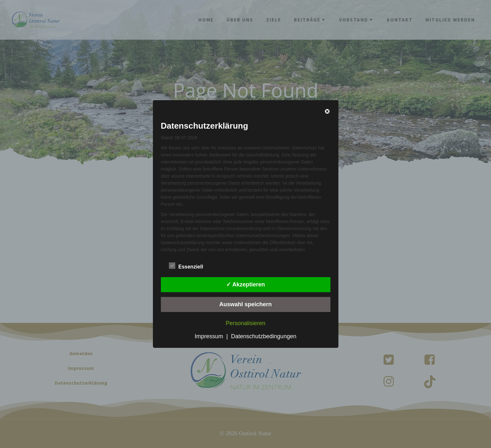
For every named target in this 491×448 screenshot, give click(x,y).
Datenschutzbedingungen (264, 336)
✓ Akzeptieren (246, 284)
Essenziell (186, 266)
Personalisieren (245, 323)
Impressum (209, 336)
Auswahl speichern (245, 304)
